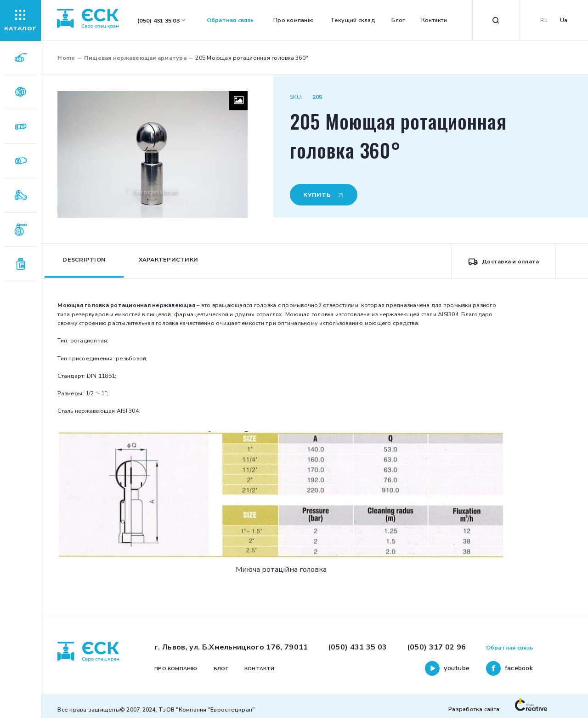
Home (66, 58)
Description (84, 259)
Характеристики (168, 259)
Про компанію (294, 20)
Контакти (434, 20)
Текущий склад (353, 20)
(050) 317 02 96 (437, 647)
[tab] (84, 261)
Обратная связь (230, 20)
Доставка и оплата (503, 261)
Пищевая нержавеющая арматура (135, 58)
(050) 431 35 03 (358, 647)
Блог (398, 20)
